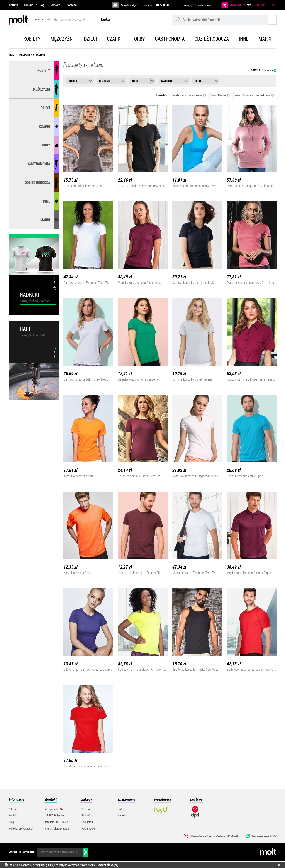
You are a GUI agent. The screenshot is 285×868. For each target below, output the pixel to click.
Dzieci (90, 39)
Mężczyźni (62, 39)
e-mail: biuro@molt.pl (57, 828)
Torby (138, 39)
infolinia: (157, 5)
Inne (244, 39)
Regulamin (87, 822)
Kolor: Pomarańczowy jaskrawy (254, 95)
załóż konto (205, 5)
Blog (42, 5)
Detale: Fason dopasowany (189, 95)
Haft (120, 809)
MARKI (45, 220)
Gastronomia (170, 39)
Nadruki (122, 815)
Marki (265, 39)
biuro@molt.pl (129, 5)
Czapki (114, 39)
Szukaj (268, 19)
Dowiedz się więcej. (108, 865)
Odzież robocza (212, 39)
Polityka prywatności (21, 828)
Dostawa (55, 5)
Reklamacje (88, 828)
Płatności (71, 5)
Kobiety (32, 39)
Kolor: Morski (220, 95)
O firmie (14, 5)
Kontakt (28, 5)
